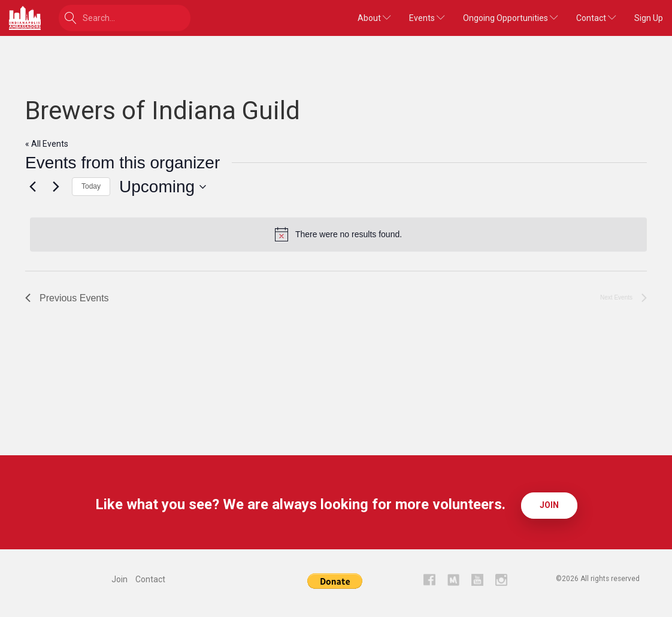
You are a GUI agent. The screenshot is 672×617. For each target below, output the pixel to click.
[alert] (338, 234)
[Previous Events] (32, 187)
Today (91, 186)
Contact (596, 18)
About (374, 18)
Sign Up (649, 18)
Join (549, 505)
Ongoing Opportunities (511, 18)
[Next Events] (56, 187)
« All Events (47, 144)
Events (427, 18)
